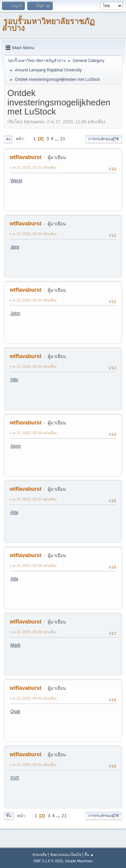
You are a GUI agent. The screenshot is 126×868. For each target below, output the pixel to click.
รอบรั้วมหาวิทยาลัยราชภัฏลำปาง (48, 24)
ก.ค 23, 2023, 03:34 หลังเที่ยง (33, 366)
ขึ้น (9, 816)
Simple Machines (79, 861)
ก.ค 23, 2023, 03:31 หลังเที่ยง (33, 167)
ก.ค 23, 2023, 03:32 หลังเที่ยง (33, 234)
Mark (15, 645)
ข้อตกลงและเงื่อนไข (66, 855)
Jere (15, 247)
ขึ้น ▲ (89, 855)
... (57, 139)
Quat (15, 711)
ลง (8, 139)
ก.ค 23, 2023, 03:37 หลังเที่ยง (33, 499)
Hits (14, 379)
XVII (15, 778)
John (15, 313)
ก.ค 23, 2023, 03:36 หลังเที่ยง (33, 433)
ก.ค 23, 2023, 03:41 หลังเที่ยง (33, 765)
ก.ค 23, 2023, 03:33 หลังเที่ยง (33, 300)
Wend (16, 180)
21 (63, 139)
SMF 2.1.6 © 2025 (48, 861)
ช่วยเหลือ (39, 855)
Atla (14, 512)
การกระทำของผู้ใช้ (104, 139)
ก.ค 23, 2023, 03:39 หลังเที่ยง (33, 632)
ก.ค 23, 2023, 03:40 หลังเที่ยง (33, 698)
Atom (16, 446)
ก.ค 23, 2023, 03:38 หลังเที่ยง (33, 566)
